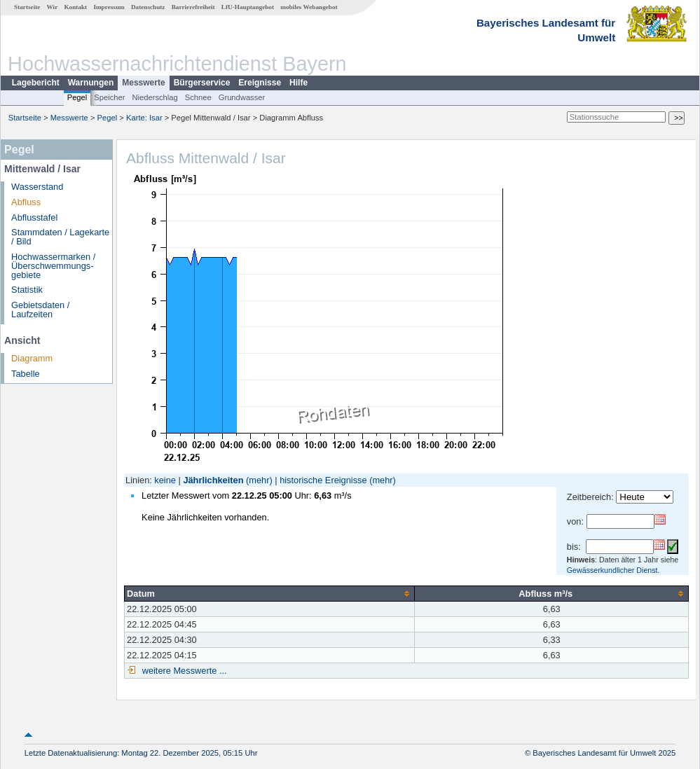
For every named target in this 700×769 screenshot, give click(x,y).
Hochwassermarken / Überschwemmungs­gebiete (53, 266)
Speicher (109, 97)
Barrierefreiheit (193, 7)
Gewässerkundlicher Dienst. (613, 570)
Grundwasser (242, 97)
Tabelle (26, 374)
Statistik (27, 290)
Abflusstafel (34, 217)
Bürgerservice (202, 83)
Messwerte (143, 83)
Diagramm (32, 358)
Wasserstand (37, 187)
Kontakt (75, 7)
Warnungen (91, 83)
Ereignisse (260, 83)
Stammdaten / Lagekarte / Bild (60, 237)
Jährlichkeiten (213, 480)
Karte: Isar (144, 118)
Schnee (198, 97)
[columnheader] (270, 593)
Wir (53, 7)
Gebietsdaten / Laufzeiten (40, 310)
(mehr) (259, 480)
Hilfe (298, 83)
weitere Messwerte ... (183, 671)
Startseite (27, 7)
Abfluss (26, 202)
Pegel (77, 97)
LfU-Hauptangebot (248, 7)
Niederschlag (155, 97)
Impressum (109, 7)
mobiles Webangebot (309, 7)
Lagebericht (36, 83)
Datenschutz (148, 7)
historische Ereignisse (323, 480)
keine (165, 480)
